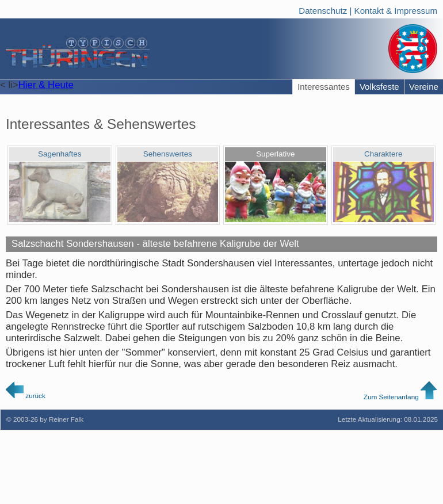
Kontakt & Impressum (396, 9)
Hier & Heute (46, 85)
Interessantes (324, 87)
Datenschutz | (326, 9)
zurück (26, 396)
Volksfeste (379, 87)
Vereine (424, 87)
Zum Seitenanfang (400, 397)
